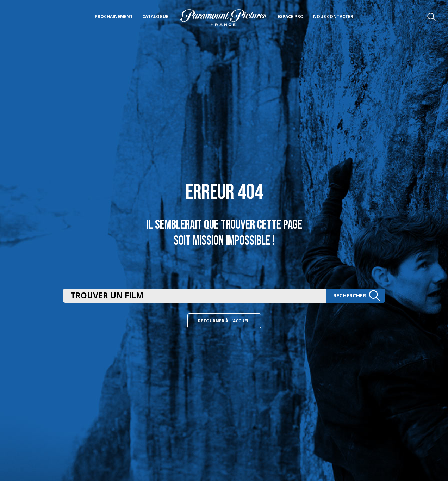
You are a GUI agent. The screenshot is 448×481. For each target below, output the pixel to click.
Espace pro (291, 16)
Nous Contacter (333, 16)
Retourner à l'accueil (224, 321)
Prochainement (114, 16)
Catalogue (155, 16)
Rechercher (357, 295)
